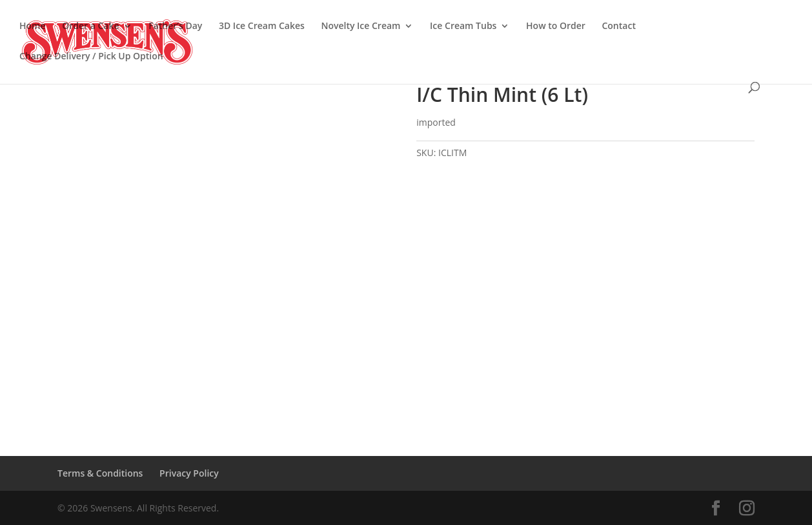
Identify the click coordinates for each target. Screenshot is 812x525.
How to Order (556, 26)
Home (33, 26)
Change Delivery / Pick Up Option (91, 57)
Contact (618, 26)
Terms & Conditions (100, 473)
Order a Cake (90, 26)
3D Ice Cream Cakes (262, 26)
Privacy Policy (189, 473)
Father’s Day (175, 26)
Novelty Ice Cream (360, 26)
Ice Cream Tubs (463, 26)
